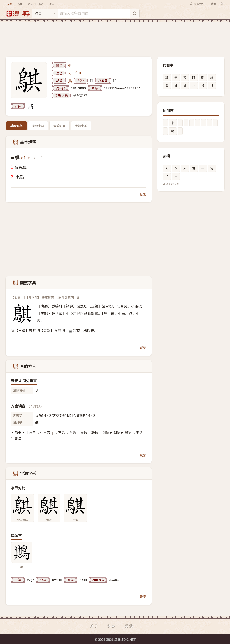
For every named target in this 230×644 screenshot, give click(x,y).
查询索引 (197, 4)
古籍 (20, 4)
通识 (51, 4)
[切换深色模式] (222, 4)
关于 (94, 626)
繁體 (213, 4)
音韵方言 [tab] (60, 126)
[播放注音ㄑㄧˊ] (81, 73)
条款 (112, 626)
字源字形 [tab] (81, 126)
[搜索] (135, 13)
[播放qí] (74, 65)
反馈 (143, 194)
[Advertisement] (115, 36)
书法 (41, 4)
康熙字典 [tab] (38, 126)
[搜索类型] (45, 13)
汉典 (9, 4)
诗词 (30, 4)
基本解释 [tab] (16, 126)
